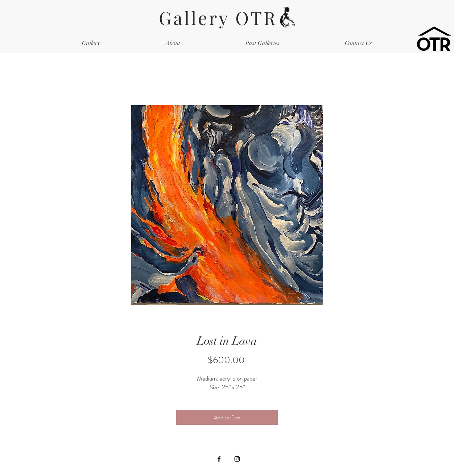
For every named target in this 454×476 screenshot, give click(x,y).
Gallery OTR (227, 18)
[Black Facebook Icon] (219, 459)
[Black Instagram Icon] (237, 459)
